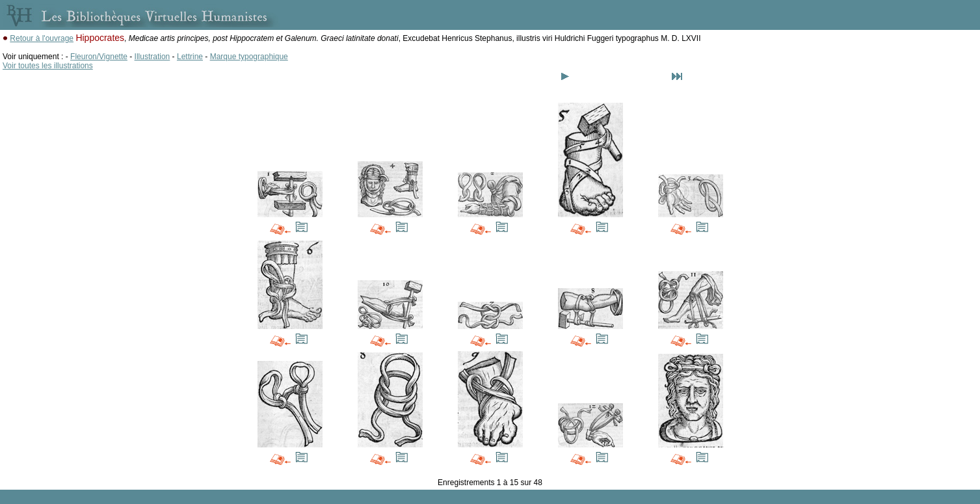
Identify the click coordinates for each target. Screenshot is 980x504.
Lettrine (190, 57)
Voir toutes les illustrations (48, 66)
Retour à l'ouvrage (42, 38)
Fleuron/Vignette (99, 57)
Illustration (152, 57)
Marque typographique (249, 57)
